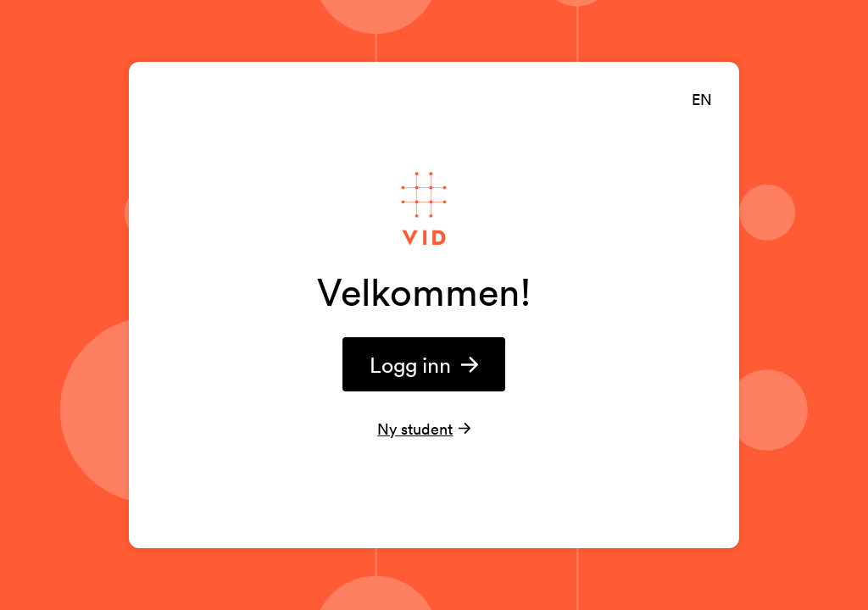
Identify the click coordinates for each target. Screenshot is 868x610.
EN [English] (702, 99)
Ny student (415, 429)
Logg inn (424, 364)
